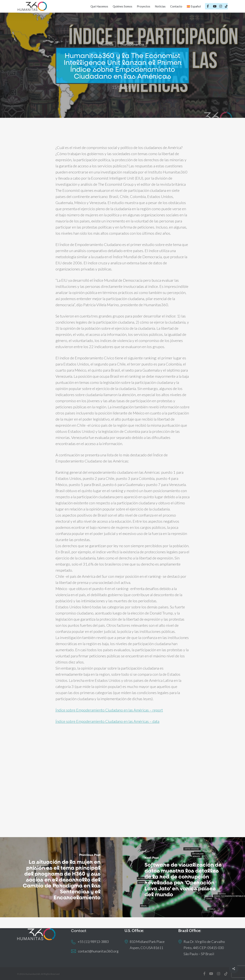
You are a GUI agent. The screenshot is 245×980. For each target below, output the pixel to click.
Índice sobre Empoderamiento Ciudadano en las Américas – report (109, 710)
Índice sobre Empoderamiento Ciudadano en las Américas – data (107, 721)
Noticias (107, 44)
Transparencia (132, 44)
